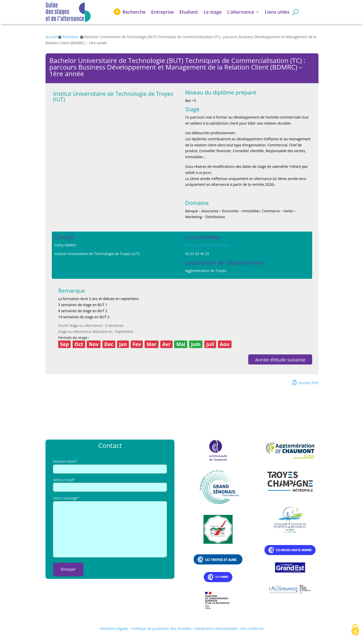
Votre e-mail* (64, 480)
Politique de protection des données (162, 629)
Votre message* (66, 498)
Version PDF (306, 383)
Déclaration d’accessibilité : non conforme (229, 629)
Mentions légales (114, 629)
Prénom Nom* (65, 461)
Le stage (213, 12)
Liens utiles (277, 12)
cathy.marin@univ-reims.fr (207, 245)
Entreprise (163, 12)
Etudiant (189, 12)
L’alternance (241, 12)
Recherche (134, 12)
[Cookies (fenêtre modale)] (355, 630)
